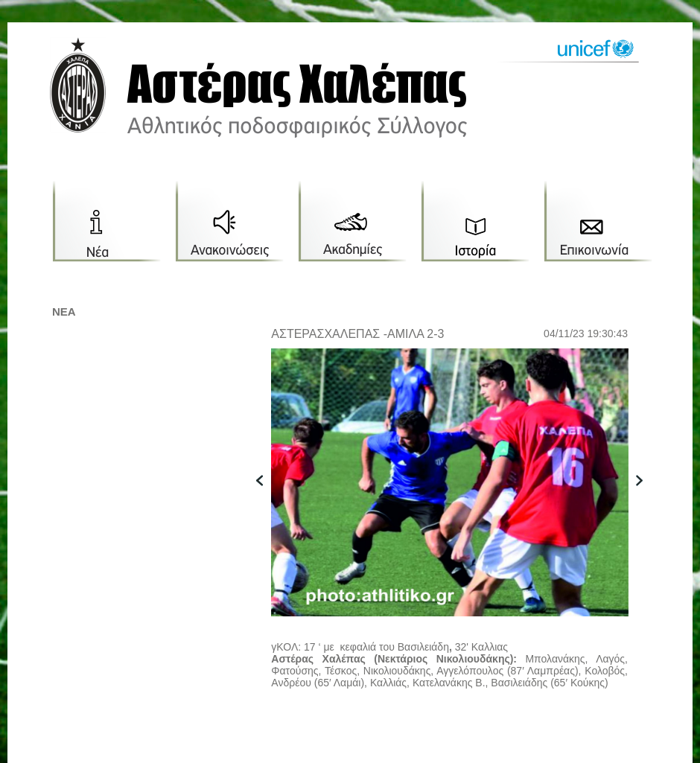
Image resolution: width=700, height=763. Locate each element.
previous (267, 504)
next (647, 504)
